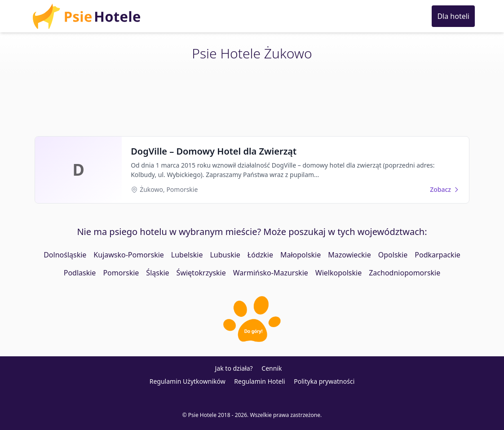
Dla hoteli (453, 16)
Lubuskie (225, 255)
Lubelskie (187, 255)
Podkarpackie (438, 255)
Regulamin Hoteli (259, 381)
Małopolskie (301, 255)
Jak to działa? (234, 368)
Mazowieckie (349, 255)
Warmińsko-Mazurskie (271, 273)
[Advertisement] (252, 100)
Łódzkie (260, 255)
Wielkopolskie (338, 273)
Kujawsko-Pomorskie (128, 255)
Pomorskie (121, 273)
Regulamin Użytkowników (188, 381)
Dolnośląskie (65, 255)
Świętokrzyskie (201, 273)
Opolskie (393, 255)
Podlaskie (80, 273)
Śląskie (157, 273)
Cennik (272, 368)
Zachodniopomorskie (405, 273)
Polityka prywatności (324, 381)
